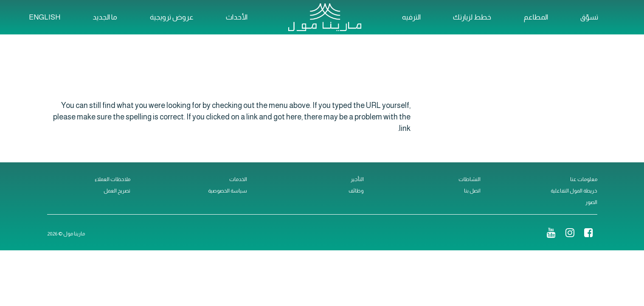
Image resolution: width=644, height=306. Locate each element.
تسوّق (589, 17)
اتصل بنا (472, 191)
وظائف (356, 191)
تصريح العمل (117, 191)
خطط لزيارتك (472, 17)
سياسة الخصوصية (228, 191)
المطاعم (536, 17)
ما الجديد (105, 17)
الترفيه (411, 17)
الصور (591, 202)
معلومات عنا (584, 179)
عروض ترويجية (172, 17)
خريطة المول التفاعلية (574, 191)
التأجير (357, 179)
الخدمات (238, 179)
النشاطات (470, 179)
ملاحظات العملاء (112, 179)
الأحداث (237, 17)
